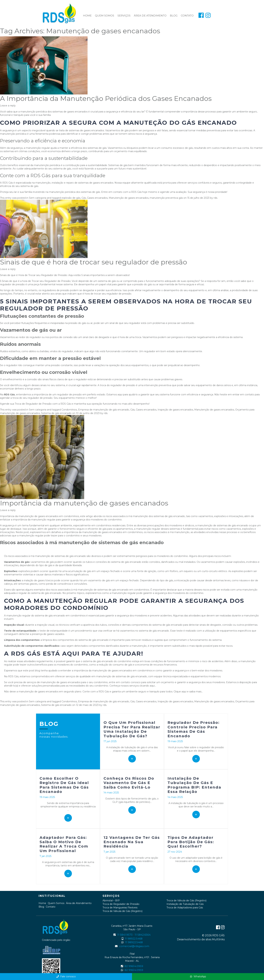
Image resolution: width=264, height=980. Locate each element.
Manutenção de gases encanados (129, 198)
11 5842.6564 (143, 935)
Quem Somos (105, 16)
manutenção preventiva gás (166, 198)
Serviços (124, 16)
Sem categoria (38, 198)
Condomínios (69, 410)
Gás (84, 198)
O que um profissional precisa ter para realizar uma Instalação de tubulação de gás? (132, 729)
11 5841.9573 (125, 935)
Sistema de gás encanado (56, 413)
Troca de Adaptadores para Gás (185, 908)
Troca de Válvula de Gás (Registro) (122, 911)
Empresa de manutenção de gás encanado (104, 410)
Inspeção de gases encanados (175, 410)
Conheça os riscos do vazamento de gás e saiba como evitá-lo (129, 783)
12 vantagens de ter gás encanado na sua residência (132, 842)
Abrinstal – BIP (111, 900)
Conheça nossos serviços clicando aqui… (133, 686)
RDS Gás (136, 192)
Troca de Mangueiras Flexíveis (120, 908)
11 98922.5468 (134, 939)
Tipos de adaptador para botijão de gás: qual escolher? (191, 842)
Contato (187, 16)
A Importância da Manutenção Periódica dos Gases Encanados (106, 98)
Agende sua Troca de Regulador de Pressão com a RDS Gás (35, 404)
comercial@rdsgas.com (134, 946)
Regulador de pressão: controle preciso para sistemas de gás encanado (194, 729)
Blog (174, 16)
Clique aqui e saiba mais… (188, 692)
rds (215, 198)
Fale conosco (66, 976)
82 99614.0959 (134, 966)
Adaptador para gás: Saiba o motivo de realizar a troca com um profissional (64, 844)
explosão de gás (71, 198)
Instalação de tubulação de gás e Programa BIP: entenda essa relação (194, 785)
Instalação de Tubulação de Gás (185, 904)
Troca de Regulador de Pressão (121, 904)
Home (87, 16)
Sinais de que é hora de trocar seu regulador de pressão (94, 262)
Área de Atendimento (150, 16)
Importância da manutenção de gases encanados (84, 503)
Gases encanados (97, 198)
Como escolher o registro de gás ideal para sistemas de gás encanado (64, 785)
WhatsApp (198, 976)
